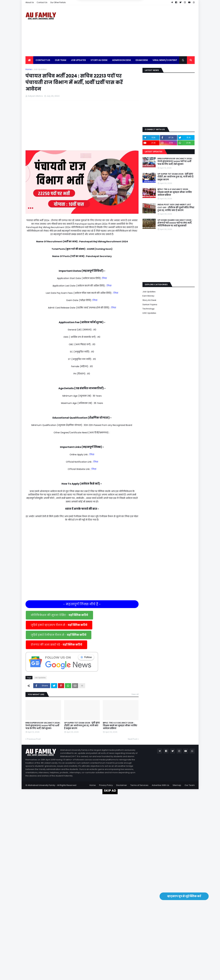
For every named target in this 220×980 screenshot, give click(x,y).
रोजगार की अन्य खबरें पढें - (56, 645)
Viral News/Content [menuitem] (165, 60)
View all (135, 694)
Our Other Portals (58, 2)
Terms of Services (139, 785)
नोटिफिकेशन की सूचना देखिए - (59, 615)
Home (29, 69)
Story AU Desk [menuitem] (99, 60)
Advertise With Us (160, 785)
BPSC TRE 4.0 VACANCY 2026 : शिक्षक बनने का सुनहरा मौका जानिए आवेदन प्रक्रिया (120, 726)
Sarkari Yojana (150, 304)
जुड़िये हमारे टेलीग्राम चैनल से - (59, 635)
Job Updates (40, 69)
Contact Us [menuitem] (43, 60)
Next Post (132, 739)
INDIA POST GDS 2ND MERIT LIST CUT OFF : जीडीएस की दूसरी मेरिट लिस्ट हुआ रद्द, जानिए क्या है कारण (176, 207)
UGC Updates (149, 313)
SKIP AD (110, 790)
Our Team (190, 785)
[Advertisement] (138, 31)
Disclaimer (122, 785)
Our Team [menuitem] (61, 60)
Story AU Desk (149, 300)
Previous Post (34, 739)
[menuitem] (29, 60)
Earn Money (148, 296)
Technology (148, 309)
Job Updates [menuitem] (78, 60)
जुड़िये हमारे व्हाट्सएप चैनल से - (59, 625)
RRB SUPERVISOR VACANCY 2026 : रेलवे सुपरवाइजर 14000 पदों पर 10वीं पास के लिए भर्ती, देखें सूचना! (43, 726)
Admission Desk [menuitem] (122, 60)
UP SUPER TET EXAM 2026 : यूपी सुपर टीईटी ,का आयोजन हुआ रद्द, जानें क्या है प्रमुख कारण (82, 726)
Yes (125, 17)
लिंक (104, 278)
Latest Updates (154, 152)
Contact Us (42, 2)
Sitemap (177, 785)
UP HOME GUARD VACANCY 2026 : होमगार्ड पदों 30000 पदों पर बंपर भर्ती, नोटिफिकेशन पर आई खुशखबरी (175, 223)
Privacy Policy (106, 785)
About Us (30, 2)
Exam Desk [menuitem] (142, 60)
